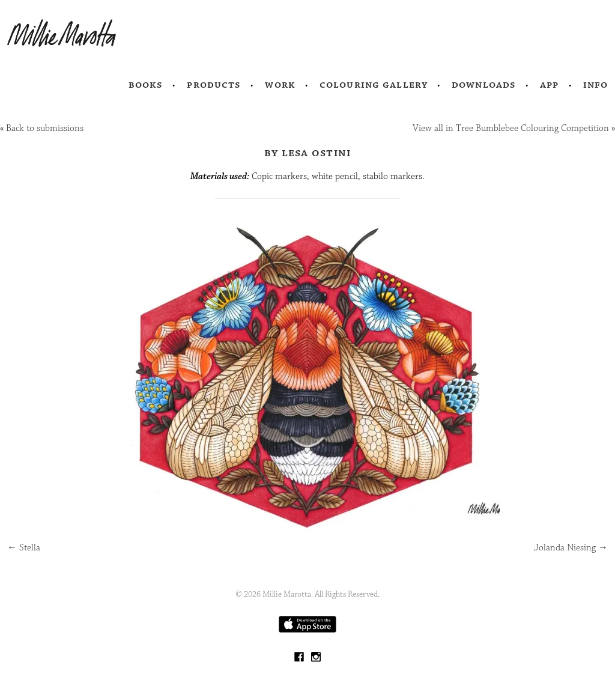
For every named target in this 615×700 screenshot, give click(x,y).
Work (280, 85)
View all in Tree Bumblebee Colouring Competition (511, 128)
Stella (24, 548)
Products (214, 85)
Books (146, 85)
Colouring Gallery (374, 85)
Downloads (484, 85)
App (549, 85)
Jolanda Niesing (571, 548)
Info (596, 85)
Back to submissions (45, 128)
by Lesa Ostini (308, 153)
